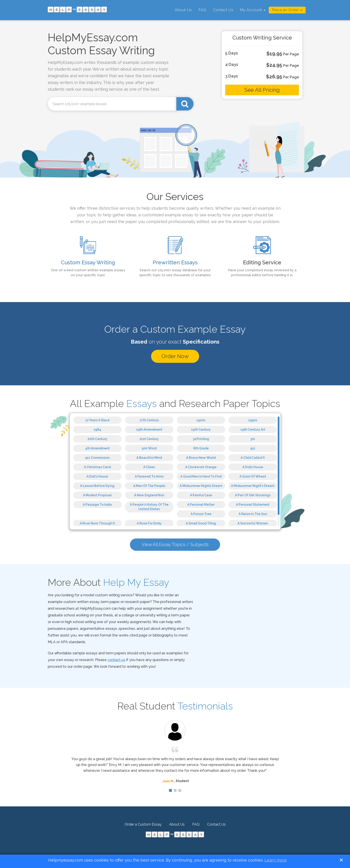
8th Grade (201, 448)
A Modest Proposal (97, 495)
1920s (201, 420)
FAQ (203, 10)
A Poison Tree (201, 514)
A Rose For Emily (149, 523)
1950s (253, 420)
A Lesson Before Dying (97, 486)
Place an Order (287, 10)
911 (253, 448)
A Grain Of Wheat (253, 476)
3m (253, 439)
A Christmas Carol (97, 467)
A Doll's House (97, 476)
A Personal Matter (201, 505)
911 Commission (97, 458)
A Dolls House (253, 467)
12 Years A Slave (97, 420)
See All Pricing (262, 90)
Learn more (276, 860)
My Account (253, 10)
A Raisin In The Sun (253, 514)
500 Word (149, 448)
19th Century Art (253, 430)
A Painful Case (201, 495)
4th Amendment (97, 448)
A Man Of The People (149, 486)
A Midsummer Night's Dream (253, 486)
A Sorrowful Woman (253, 523)
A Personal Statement (253, 505)
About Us (183, 10)
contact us (116, 661)
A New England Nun (149, 495)
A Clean (149, 467)
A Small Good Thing (201, 523)
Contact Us (223, 10)
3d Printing (201, 439)
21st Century (149, 439)
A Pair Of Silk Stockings (253, 495)
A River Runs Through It (97, 523)
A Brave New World (201, 458)
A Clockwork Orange (201, 467)
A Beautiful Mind (149, 458)
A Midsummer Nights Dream (201, 486)
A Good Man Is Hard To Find (201, 476)
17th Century (149, 420)
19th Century (201, 430)
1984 (97, 430)
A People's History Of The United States (149, 507)
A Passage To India (97, 505)
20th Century (97, 439)
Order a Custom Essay (143, 826)
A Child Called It (253, 458)
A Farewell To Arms (149, 476)
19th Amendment (149, 430)
